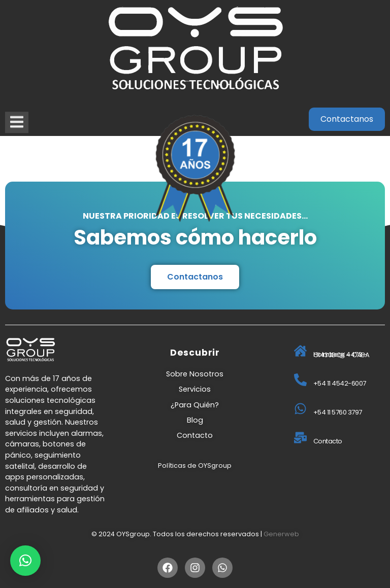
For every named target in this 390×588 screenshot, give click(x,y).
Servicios (195, 389)
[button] (25, 561)
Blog (195, 420)
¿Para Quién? (195, 405)
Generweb (281, 534)
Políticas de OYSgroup (195, 465)
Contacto (195, 435)
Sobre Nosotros (195, 374)
